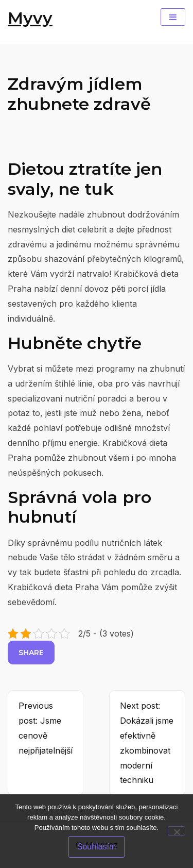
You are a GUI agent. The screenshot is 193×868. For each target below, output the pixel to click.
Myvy (30, 18)
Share (31, 653)
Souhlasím (97, 847)
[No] (177, 831)
